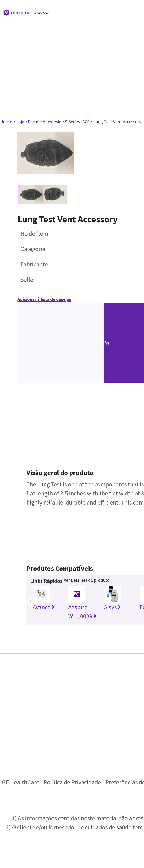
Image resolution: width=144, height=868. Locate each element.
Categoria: (34, 249)
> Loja (19, 122)
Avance (44, 607)
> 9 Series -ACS (76, 122)
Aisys (112, 607)
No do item (34, 234)
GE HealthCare (21, 782)
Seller (28, 280)
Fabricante (34, 264)
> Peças (32, 122)
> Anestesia (50, 122)
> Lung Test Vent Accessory (116, 122)
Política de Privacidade (72, 782)
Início (7, 122)
